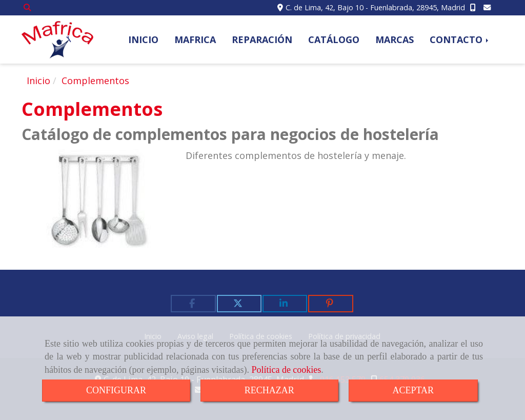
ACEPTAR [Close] (413, 390)
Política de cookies (286, 370)
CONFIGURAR (116, 390)
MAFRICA (195, 39)
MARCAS (395, 39)
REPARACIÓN (262, 39)
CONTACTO (460, 39)
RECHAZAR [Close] (269, 390)
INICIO (143, 39)
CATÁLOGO (334, 39)
